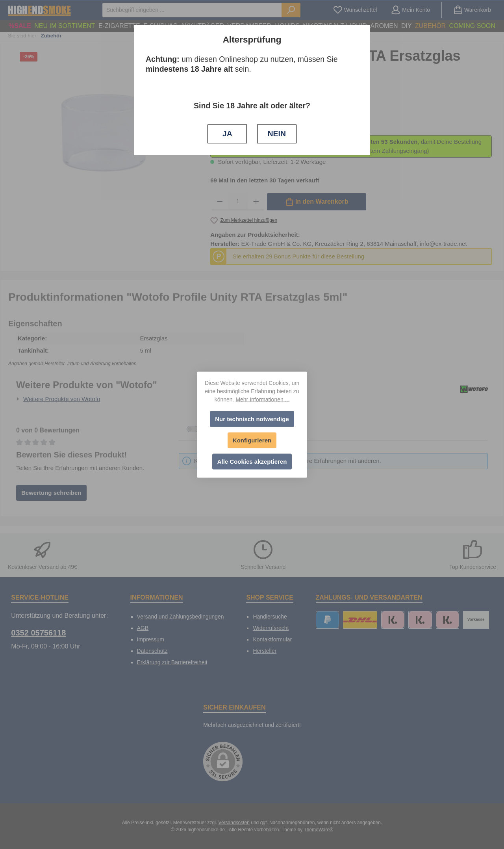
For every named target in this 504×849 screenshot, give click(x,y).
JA (227, 134)
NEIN (277, 134)
